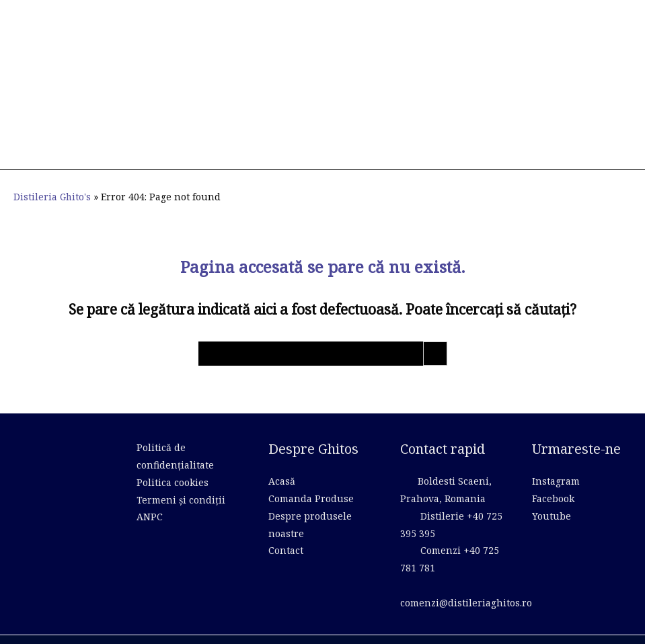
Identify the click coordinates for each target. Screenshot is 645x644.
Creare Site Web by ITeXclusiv (569, 628)
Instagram (556, 461)
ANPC (150, 495)
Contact (286, 529)
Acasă (282, 461)
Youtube (552, 495)
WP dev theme (244, 628)
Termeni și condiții (181, 478)
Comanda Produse (311, 478)
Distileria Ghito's (53, 176)
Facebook (553, 478)
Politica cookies (173, 461)
